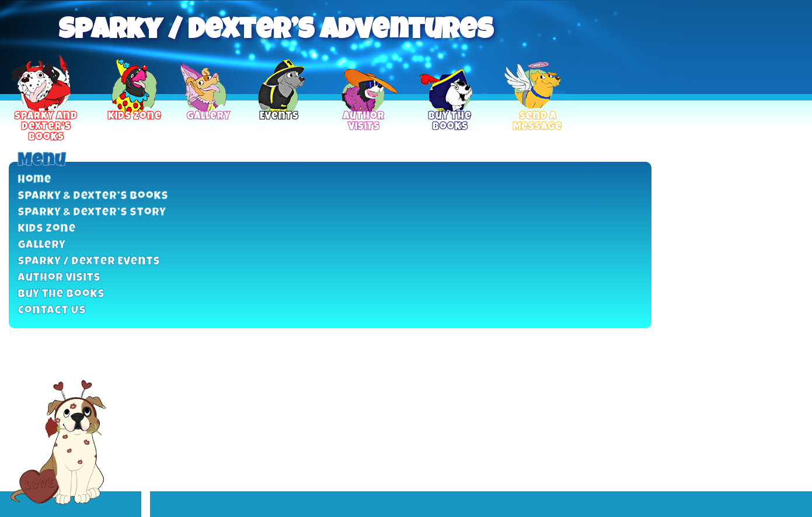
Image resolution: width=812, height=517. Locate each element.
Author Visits (59, 279)
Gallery (41, 246)
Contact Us (52, 311)
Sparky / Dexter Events (89, 262)
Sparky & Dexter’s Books (93, 197)
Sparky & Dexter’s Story (92, 213)
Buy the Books (61, 295)
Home (34, 181)
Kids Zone (47, 230)
